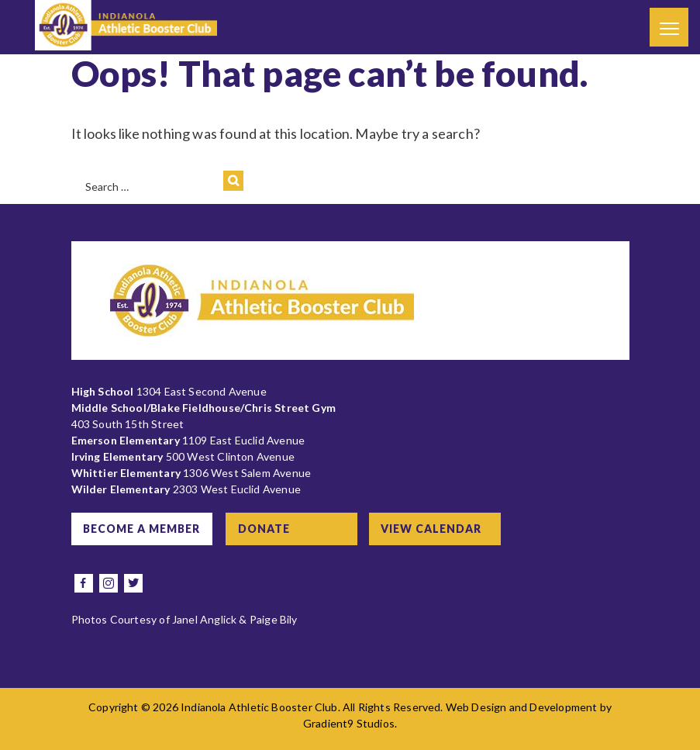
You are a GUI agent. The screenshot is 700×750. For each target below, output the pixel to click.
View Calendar (433, 529)
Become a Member (142, 529)
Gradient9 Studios (349, 723)
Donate (266, 529)
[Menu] (669, 27)
